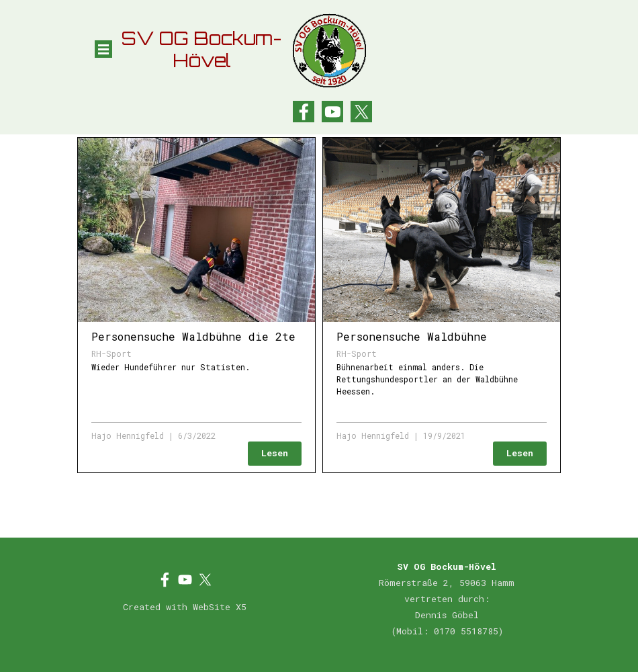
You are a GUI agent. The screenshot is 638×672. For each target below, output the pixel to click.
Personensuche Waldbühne (412, 336)
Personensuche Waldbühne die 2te (193, 336)
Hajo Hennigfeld (128, 435)
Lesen (275, 453)
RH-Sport (111, 353)
